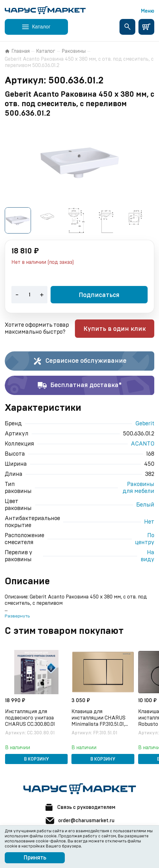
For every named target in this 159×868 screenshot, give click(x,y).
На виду (147, 556)
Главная (17, 51)
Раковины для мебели (138, 488)
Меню (148, 11)
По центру (145, 539)
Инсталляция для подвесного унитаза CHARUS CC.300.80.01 (30, 718)
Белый (145, 505)
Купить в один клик (115, 329)
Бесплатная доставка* (79, 385)
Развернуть (17, 616)
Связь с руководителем (80, 807)
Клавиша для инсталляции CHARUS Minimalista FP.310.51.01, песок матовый (99, 718)
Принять (35, 858)
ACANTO (143, 444)
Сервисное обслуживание (79, 361)
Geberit (145, 424)
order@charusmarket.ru (80, 821)
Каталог (46, 51)
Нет (149, 522)
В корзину (37, 759)
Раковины (74, 51)
